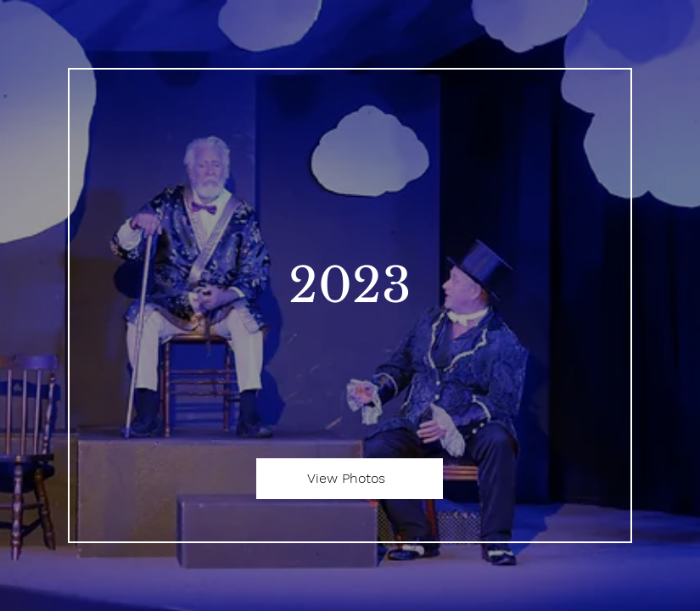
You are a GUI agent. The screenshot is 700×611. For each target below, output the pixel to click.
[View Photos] (350, 479)
